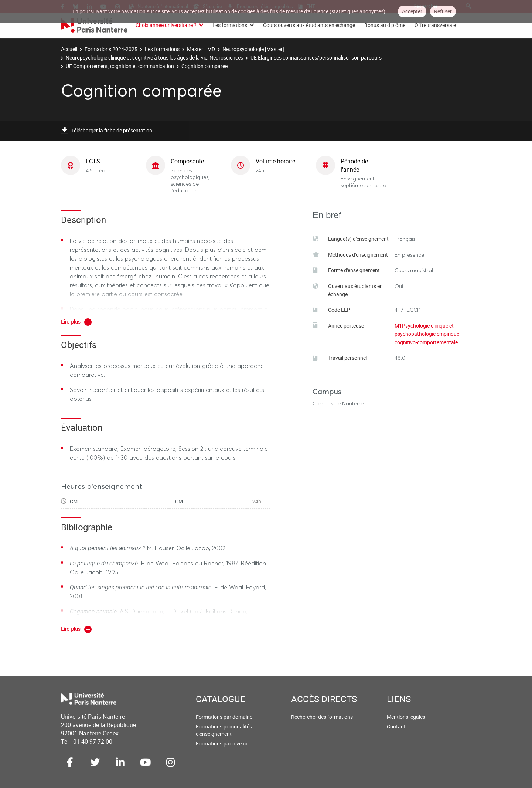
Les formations (230, 25)
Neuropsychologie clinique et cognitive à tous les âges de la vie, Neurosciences (154, 58)
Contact (396, 726)
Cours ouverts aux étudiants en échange (309, 25)
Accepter (412, 11)
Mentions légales (406, 717)
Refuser (443, 11)
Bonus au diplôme (385, 25)
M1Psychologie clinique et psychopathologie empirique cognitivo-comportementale (427, 334)
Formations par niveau (222, 743)
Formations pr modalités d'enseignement (224, 730)
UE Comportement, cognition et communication (120, 66)
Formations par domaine (224, 717)
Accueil (69, 49)
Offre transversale (435, 25)
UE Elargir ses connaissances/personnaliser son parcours (316, 58)
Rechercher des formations (322, 717)
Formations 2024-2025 (111, 49)
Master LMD (201, 49)
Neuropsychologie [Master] (253, 49)
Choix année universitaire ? (166, 25)
